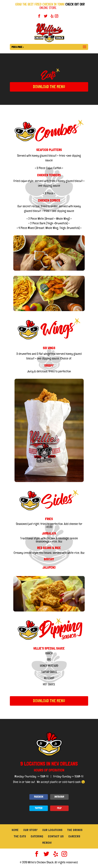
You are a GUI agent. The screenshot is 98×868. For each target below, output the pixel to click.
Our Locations (52, 830)
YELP (59, 808)
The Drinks (75, 830)
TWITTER (39, 808)
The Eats (20, 836)
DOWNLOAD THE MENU (49, 87)
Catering (37, 836)
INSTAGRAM (59, 797)
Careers (74, 836)
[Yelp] (52, 17)
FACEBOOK (39, 797)
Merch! (47, 843)
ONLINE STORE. (48, 8)
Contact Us (56, 836)
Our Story (31, 830)
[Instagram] (57, 17)
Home (15, 830)
